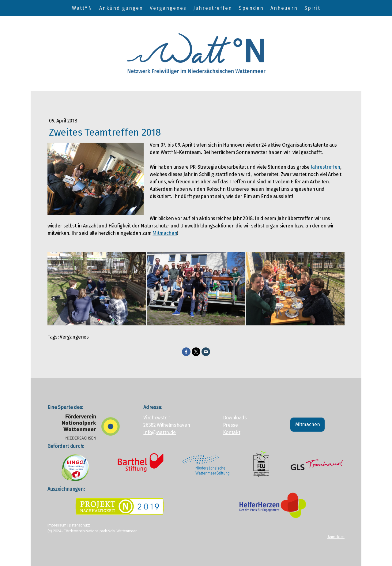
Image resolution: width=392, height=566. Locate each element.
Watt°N (82, 8)
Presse (230, 425)
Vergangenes (168, 8)
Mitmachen (165, 233)
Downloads (235, 418)
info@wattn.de (160, 432)
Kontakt (232, 432)
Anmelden (336, 537)
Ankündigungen (121, 8)
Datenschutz (79, 525)
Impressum (57, 525)
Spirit (312, 8)
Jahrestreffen (213, 8)
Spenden (251, 8)
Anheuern (284, 8)
